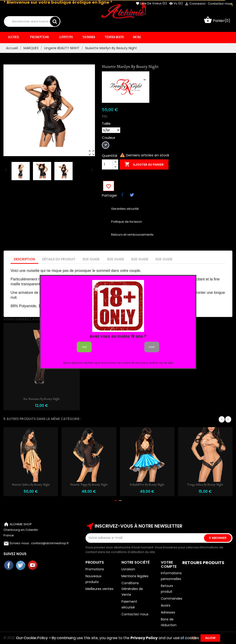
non (152, 347)
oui (84, 347)
